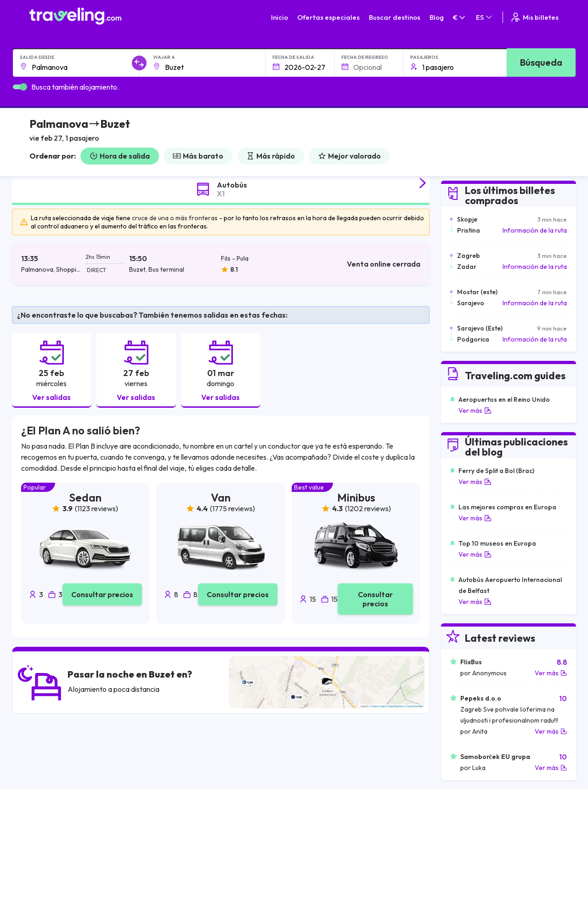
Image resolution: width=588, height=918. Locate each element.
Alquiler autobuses (468, 859)
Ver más (475, 411)
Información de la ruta (535, 230)
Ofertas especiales (328, 17)
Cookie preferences (349, 849)
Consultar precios (102, 594)
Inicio (280, 17)
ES (485, 17)
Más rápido (271, 156)
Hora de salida (120, 156)
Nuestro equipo (219, 849)
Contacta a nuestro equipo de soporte (111, 868)
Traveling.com (181, 903)
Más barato (198, 156)
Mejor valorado (349, 156)
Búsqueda (541, 62)
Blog (437, 17)
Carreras (455, 830)
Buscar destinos (395, 17)
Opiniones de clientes (472, 839)
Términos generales (348, 830)
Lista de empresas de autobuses (488, 849)
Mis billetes (534, 17)
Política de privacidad (350, 839)
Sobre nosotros (220, 839)
